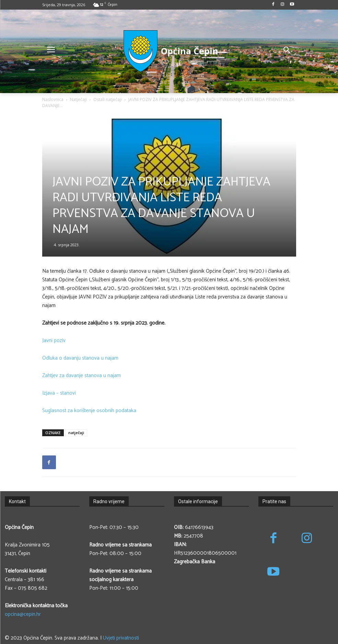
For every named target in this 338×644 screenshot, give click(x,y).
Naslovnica (53, 99)
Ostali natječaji (108, 99)
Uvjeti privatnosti (121, 638)
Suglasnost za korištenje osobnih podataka (89, 411)
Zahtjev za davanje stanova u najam (81, 376)
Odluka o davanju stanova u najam (80, 358)
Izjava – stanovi (59, 393)
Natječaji (78, 99)
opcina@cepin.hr (23, 614)
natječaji (76, 433)
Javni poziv (54, 341)
